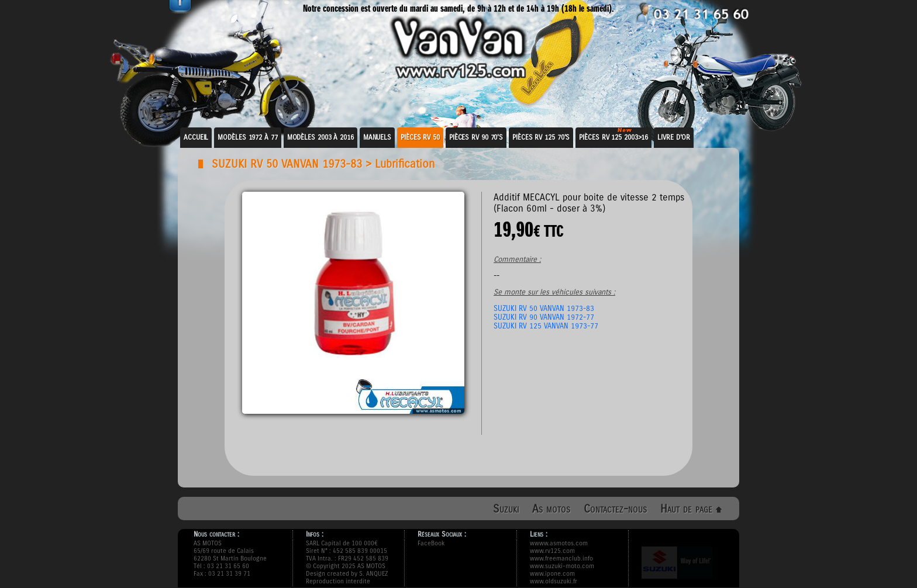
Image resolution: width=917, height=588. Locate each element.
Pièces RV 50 (420, 137)
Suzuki (506, 509)
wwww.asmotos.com (559, 543)
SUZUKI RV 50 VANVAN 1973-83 (287, 164)
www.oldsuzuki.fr (554, 581)
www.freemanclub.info (561, 558)
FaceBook (431, 543)
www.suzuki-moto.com (562, 566)
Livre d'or (674, 137)
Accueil (196, 137)
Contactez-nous (615, 509)
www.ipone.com (552, 574)
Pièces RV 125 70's (541, 137)
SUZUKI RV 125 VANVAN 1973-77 (546, 326)
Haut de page (691, 509)
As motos (551, 509)
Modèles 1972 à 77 (247, 137)
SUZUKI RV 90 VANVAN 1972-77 (544, 317)
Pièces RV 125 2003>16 (613, 137)
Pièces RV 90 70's (476, 137)
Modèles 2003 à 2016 (320, 137)
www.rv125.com (552, 551)
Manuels (377, 137)
